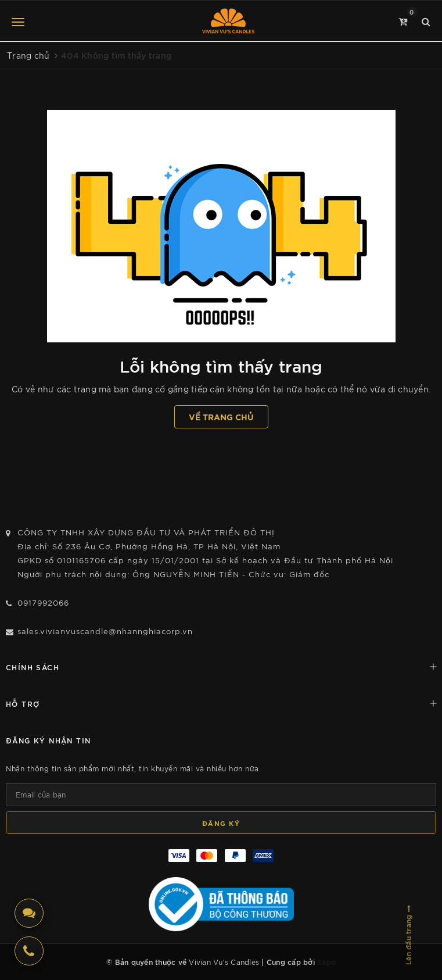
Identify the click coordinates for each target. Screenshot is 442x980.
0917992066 (43, 602)
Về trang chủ (221, 416)
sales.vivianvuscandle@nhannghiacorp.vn (105, 631)
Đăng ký (221, 823)
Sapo (326, 961)
